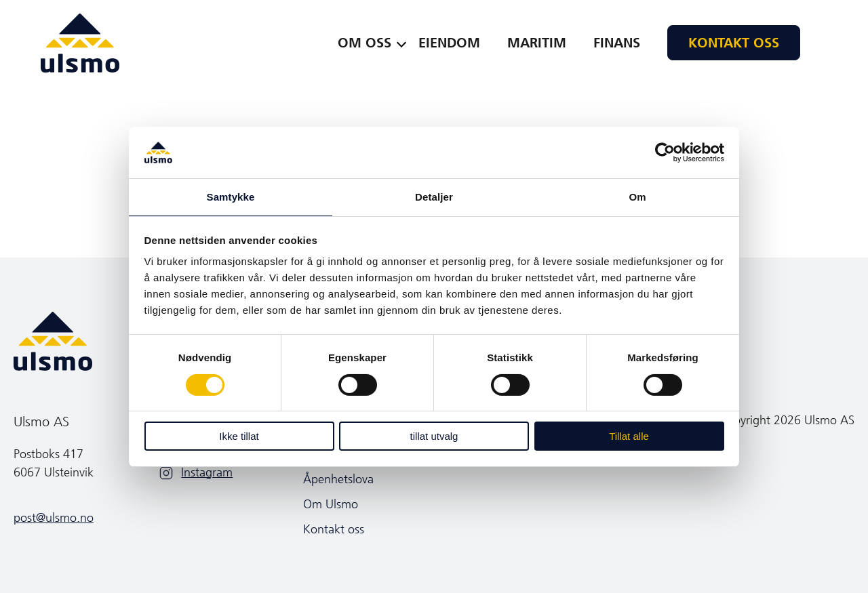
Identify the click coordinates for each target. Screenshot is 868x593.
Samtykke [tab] (231, 197)
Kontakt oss (734, 43)
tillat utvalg (434, 436)
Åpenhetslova (338, 479)
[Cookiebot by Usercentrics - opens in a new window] (665, 152)
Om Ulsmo (331, 504)
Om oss (364, 43)
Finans (617, 43)
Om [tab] (637, 197)
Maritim (537, 43)
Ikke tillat (239, 436)
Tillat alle (629, 436)
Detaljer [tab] (434, 197)
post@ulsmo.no (54, 518)
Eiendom (449, 43)
